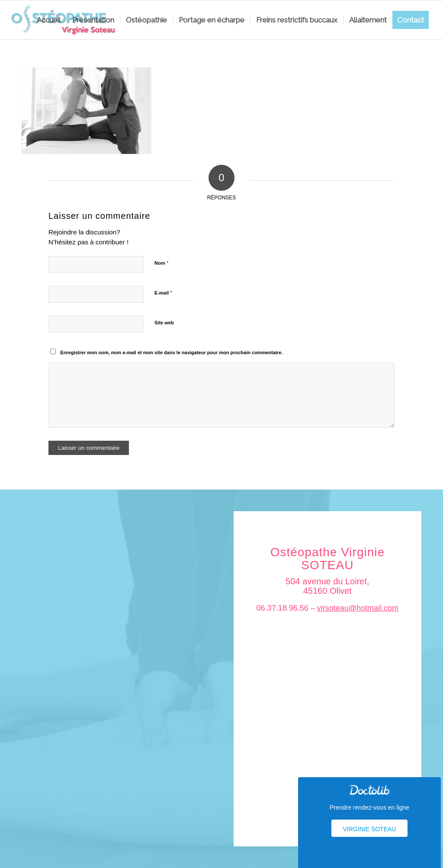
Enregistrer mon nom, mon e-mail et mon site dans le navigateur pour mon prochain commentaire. (172, 352)
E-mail (163, 293)
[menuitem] (49, 20)
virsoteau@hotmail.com (358, 608)
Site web (164, 323)
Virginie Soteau (370, 829)
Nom (162, 263)
